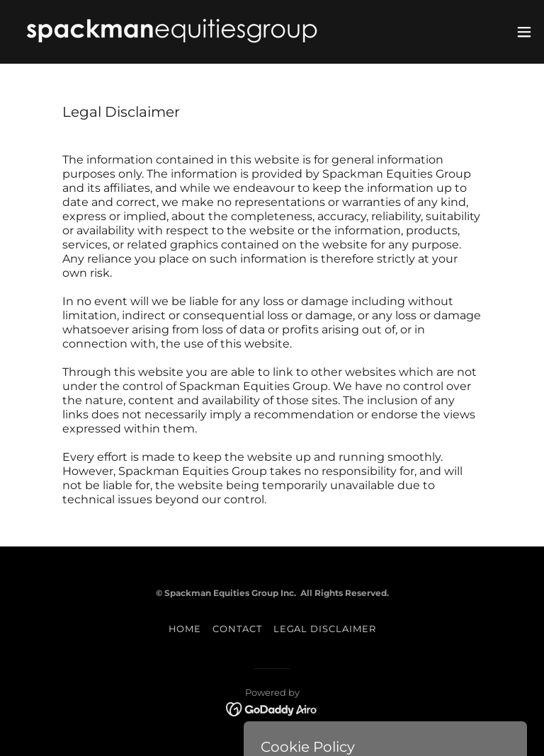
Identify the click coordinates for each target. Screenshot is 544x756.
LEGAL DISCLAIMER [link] (325, 629)
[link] (172, 32)
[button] (524, 32)
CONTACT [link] (237, 629)
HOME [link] (185, 629)
